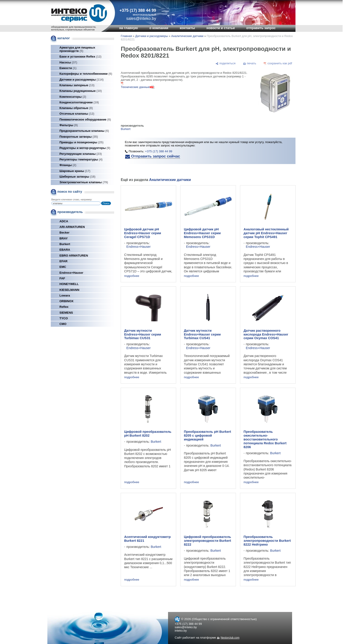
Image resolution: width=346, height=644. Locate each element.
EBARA (65, 250)
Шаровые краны (75, 171)
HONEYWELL (69, 284)
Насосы (68, 62)
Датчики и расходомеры (82, 80)
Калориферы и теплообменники (86, 74)
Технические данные (135, 87)
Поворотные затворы (79, 137)
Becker (65, 233)
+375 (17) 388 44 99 (138, 10)
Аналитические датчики (187, 36)
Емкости (68, 68)
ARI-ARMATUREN (72, 227)
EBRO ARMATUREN (74, 256)
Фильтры (69, 125)
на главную (129, 28)
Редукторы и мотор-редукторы (85, 148)
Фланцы (68, 165)
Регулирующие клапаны (81, 154)
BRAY (64, 238)
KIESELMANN (69, 290)
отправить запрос (261, 28)
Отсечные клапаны (77, 114)
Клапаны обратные (76, 108)
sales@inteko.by (186, 627)
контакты (187, 28)
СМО (63, 324)
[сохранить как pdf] (278, 63)
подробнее (132, 276)
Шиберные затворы (77, 177)
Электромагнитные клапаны (84, 182)
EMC (63, 267)
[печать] (249, 63)
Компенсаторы (73, 97)
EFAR (64, 261)
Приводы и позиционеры (82, 142)
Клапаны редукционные (81, 91)
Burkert (65, 244)
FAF (62, 278)
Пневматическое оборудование (85, 119)
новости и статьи (221, 28)
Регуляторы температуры (81, 159)
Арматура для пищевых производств (77, 49)
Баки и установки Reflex (81, 57)
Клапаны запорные (77, 85)
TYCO (64, 318)
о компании (159, 28)
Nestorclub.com (230, 638)
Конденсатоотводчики (79, 102)
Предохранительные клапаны (84, 131)
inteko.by (181, 631)
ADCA (64, 221)
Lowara (65, 295)
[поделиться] (226, 63)
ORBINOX (67, 301)
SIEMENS (66, 313)
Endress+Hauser (72, 273)
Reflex (64, 307)
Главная (126, 36)
